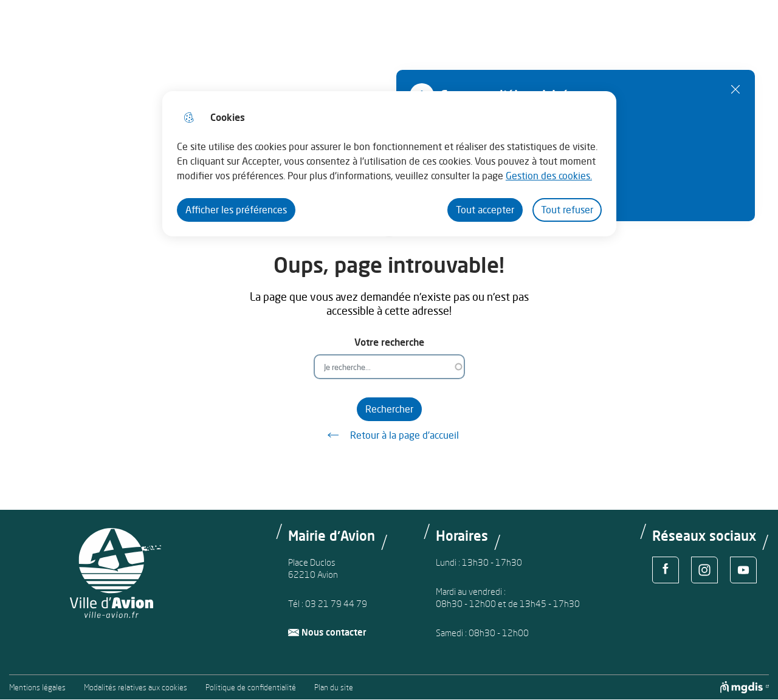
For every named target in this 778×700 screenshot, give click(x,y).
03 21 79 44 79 (336, 604)
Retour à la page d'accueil (389, 435)
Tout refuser (567, 210)
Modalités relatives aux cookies (136, 688)
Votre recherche (389, 342)
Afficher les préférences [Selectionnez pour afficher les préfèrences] (236, 210)
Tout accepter (485, 210)
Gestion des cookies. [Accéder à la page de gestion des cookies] (549, 176)
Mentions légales (37, 688)
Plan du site (334, 688)
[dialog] (389, 164)
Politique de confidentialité (251, 688)
